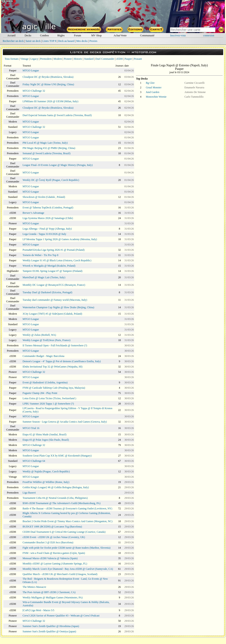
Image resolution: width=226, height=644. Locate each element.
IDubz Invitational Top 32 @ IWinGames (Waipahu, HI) (52, 367)
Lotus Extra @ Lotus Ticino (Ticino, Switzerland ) (49, 398)
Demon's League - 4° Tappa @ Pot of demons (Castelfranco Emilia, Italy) (62, 361)
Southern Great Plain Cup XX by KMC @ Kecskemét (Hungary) (57, 456)
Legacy (34, 59)
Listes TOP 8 (49, 41)
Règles (61, 35)
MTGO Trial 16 (31, 428)
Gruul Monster (154, 87)
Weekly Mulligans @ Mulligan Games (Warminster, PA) (53, 598)
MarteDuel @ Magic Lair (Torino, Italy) (44, 277)
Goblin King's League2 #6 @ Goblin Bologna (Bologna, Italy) (56, 487)
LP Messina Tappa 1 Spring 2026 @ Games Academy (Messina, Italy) (60, 239)
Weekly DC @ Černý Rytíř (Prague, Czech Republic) (51, 180)
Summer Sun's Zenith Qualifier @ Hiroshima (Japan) (51, 626)
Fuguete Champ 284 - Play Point (40, 393)
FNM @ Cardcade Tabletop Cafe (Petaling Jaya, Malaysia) (54, 388)
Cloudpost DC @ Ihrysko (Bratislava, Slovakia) (48, 77)
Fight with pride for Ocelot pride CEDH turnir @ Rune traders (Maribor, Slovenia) (66, 548)
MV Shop (97, 35)
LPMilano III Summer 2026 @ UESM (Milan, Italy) (50, 101)
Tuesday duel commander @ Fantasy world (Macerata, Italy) (55, 300)
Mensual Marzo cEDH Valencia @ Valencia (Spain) (50, 558)
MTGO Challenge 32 (34, 91)
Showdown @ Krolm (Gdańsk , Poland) (44, 197)
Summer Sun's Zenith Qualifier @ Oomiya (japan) (49, 631)
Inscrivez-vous (178, 35)
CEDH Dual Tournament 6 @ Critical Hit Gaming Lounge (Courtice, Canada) (64, 532)
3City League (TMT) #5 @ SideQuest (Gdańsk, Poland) (52, 314)
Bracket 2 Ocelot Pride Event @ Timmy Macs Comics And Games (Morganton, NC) (67, 521)
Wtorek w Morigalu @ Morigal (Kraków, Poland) (49, 266)
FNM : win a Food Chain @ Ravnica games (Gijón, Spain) (54, 553)
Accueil (11, 35)
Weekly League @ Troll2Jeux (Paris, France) (46, 340)
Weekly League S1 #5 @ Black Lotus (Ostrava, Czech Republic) (57, 260)
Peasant (138, 59)
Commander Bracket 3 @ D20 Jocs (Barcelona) (48, 542)
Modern (58, 59)
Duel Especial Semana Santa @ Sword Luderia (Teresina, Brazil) (57, 115)
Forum (77, 35)
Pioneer (68, 59)
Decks (28, 35)
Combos (44, 35)
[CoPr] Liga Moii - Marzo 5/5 (38, 610)
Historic (78, 59)
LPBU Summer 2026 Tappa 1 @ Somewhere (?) (48, 404)
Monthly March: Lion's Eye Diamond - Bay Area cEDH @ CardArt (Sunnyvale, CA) (68, 569)
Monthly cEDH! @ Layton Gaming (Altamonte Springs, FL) (55, 564)
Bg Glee (150, 83)
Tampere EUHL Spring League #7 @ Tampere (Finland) (52, 271)
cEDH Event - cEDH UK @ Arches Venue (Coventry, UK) (54, 537)
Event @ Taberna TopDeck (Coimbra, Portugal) (48, 208)
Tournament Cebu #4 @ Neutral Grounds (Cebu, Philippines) (55, 498)
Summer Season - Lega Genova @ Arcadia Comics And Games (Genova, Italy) (65, 422)
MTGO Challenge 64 (34, 461)
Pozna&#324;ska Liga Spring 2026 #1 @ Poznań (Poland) (54, 250)
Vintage (24, 59)
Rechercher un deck (13, 41)
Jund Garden (153, 92)
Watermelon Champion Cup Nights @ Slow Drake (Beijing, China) (58, 307)
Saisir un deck (33, 41)
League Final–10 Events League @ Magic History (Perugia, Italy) (57, 165)
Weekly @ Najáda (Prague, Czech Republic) (46, 471)
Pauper (128, 59)
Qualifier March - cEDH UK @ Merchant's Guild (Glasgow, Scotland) (60, 574)
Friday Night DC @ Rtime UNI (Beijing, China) (48, 84)
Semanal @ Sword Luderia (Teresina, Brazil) (46, 153)
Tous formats (12, 59)
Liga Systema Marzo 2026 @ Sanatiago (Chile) (48, 218)
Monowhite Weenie (156, 97)
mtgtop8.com (144, 52)
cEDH (119, 59)
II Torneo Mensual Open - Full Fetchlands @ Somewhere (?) (55, 345)
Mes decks (82, 41)
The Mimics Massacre (34, 587)
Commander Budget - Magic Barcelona (43, 356)
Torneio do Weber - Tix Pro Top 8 (40, 255)
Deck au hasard (66, 41)
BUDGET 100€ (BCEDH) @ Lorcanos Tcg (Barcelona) (52, 527)
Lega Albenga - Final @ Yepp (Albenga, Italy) (47, 229)
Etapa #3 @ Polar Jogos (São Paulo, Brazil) (46, 440)
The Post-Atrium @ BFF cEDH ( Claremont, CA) (49, 592)
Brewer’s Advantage (33, 213)
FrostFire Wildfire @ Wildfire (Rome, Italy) (46, 482)
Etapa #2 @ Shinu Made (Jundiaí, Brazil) (44, 434)
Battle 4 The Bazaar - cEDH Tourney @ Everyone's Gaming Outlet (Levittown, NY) (67, 509)
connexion (209, 35)
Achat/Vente (120, 35)
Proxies (93, 41)
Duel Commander (105, 59)
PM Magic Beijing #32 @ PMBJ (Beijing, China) (49, 148)
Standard (89, 59)
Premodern (46, 59)
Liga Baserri (29, 493)
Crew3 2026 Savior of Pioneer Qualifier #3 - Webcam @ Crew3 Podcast (61, 616)
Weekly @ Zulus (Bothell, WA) (39, 335)
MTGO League (31, 71)
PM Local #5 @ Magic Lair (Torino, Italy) (45, 143)
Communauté (147, 35)
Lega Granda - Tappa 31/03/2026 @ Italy (44, 234)
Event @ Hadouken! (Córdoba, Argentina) (45, 382)
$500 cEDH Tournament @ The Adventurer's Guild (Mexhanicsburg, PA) (61, 503)
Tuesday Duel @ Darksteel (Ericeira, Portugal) (47, 292)
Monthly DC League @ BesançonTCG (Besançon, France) (54, 285)
